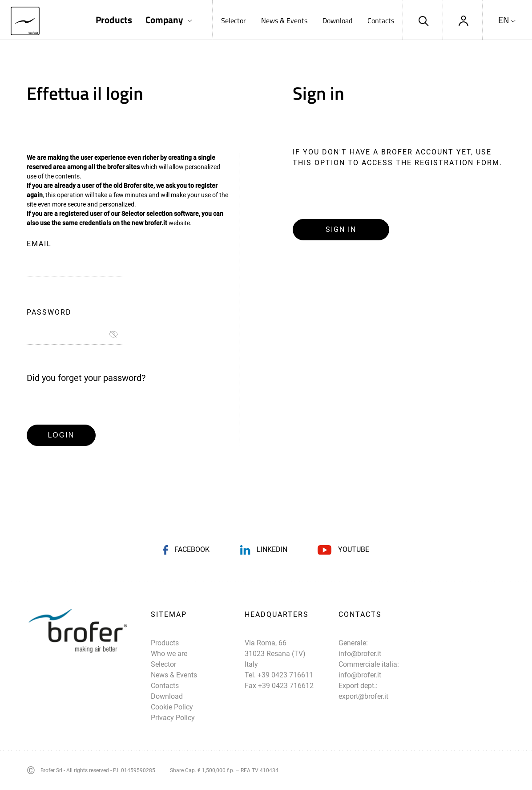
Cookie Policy (172, 707)
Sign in (341, 229)
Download (337, 20)
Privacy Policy (173, 718)
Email (39, 244)
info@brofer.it (360, 654)
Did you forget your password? (86, 378)
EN (504, 20)
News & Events (284, 20)
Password (49, 312)
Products (114, 20)
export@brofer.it (363, 696)
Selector (234, 20)
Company (164, 20)
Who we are (169, 654)
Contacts (381, 20)
